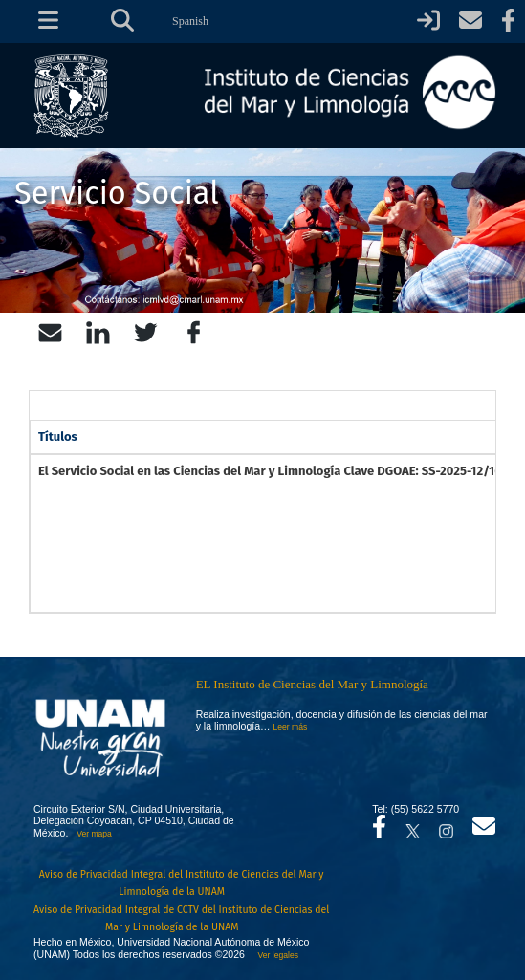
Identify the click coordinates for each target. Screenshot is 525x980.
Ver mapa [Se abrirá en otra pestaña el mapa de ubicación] (94, 834)
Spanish (190, 21)
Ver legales (276, 955)
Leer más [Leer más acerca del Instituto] (291, 727)
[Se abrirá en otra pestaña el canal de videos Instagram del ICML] (446, 826)
